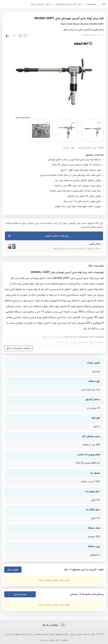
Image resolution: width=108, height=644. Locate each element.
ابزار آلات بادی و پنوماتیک (68, 4)
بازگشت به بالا (54, 625)
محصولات (91, 4)
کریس (66, 148)
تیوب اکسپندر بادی (40, 4)
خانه (104, 4)
